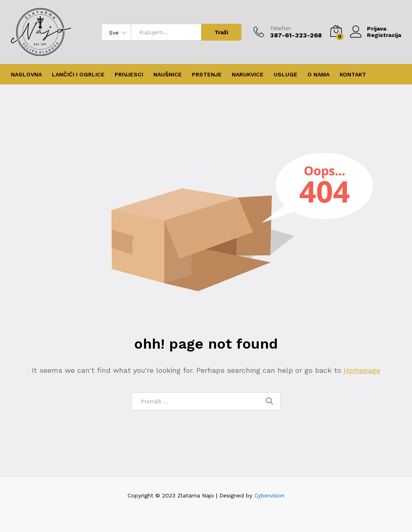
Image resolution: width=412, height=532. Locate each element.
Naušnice (168, 74)
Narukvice (248, 74)
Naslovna (26, 74)
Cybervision (269, 495)
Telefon (280, 28)
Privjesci (129, 74)
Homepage (362, 370)
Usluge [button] (285, 74)
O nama (318, 74)
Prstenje (207, 74)
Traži (221, 32)
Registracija (384, 35)
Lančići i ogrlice (78, 74)
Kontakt (353, 74)
